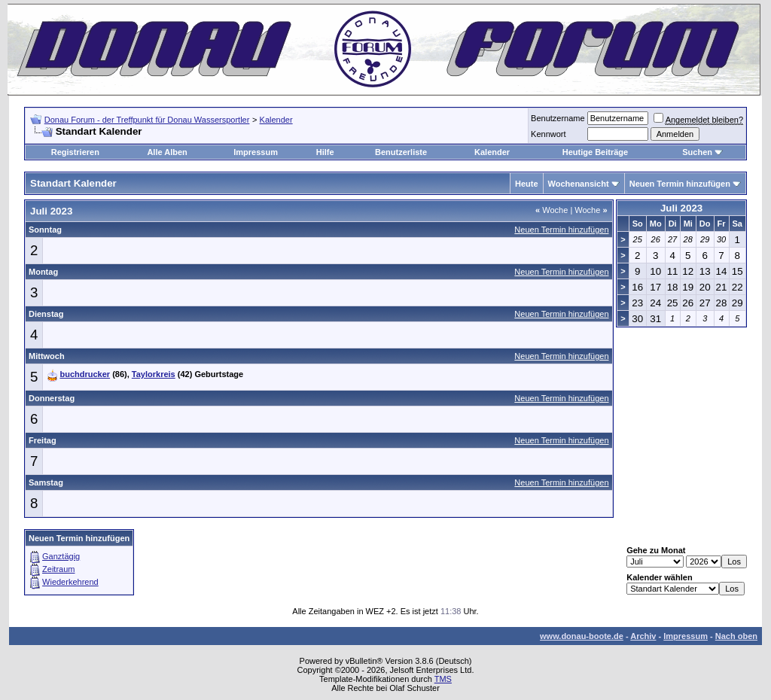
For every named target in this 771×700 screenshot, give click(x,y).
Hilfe (325, 152)
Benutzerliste (401, 152)
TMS (443, 679)
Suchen (697, 152)
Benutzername (558, 118)
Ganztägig (61, 556)
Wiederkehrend (70, 582)
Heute (527, 184)
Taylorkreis (154, 374)
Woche (552, 210)
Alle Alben (167, 152)
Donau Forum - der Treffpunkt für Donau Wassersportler (147, 120)
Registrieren (75, 152)
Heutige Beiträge (595, 152)
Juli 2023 (681, 208)
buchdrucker (85, 374)
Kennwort (548, 134)
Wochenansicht (579, 184)
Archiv (643, 636)
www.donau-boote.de (582, 636)
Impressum (256, 152)
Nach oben (736, 636)
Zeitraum (58, 569)
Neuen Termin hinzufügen (680, 184)
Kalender (276, 120)
